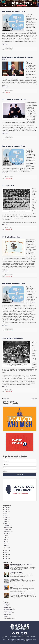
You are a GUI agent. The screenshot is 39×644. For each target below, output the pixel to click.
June (5, 538)
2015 (6, 554)
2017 (6, 550)
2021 (6, 518)
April (6, 542)
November (7, 528)
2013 (6, 558)
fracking (6, 615)
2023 (6, 514)
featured (8, 50)
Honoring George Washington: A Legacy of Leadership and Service (21, 565)
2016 (6, 552)
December (7, 526)
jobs (5, 606)
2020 (6, 520)
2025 (6, 510)
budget (6, 604)
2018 (6, 524)
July (5, 536)
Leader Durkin (30, 164)
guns (5, 616)
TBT (11, 139)
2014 (6, 556)
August (6, 534)
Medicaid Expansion (9, 618)
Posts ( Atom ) (12, 401)
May (5, 540)
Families (6, 608)
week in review (8, 611)
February (7, 546)
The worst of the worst (16, 572)
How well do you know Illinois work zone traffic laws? (22, 587)
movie (17, 129)
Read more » (5, 44)
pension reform (8, 613)
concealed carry (8, 609)
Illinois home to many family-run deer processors (22, 594)
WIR (11, 50)
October (6, 530)
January (6, 548)
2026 (6, 508)
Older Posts (34, 399)
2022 (6, 516)
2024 (6, 512)
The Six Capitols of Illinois (17, 579)
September (7, 532)
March (6, 544)
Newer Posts (5, 399)
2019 (6, 522)
